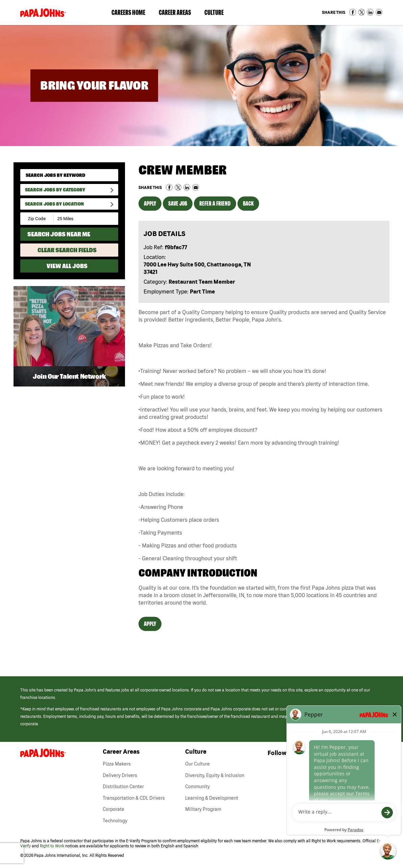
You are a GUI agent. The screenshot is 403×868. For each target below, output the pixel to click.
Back (248, 203)
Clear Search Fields (67, 250)
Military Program (203, 809)
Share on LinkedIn (370, 12)
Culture (217, 14)
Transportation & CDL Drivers (134, 798)
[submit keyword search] (111, 175)
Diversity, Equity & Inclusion (215, 775)
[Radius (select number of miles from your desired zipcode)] (77, 219)
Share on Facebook (353, 12)
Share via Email (379, 12)
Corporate (114, 809)
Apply (150, 203)
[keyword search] (69, 175)
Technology (115, 821)
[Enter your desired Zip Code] (37, 219)
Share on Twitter (361, 12)
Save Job (178, 203)
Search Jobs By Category (55, 190)
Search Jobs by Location (54, 204)
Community (197, 787)
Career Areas (178, 14)
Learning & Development (212, 798)
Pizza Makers (117, 764)
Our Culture (197, 764)
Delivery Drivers (120, 775)
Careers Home (128, 12)
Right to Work (52, 846)
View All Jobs (67, 266)
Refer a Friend (215, 203)
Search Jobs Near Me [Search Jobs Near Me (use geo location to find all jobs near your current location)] (59, 234)
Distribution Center (123, 787)
